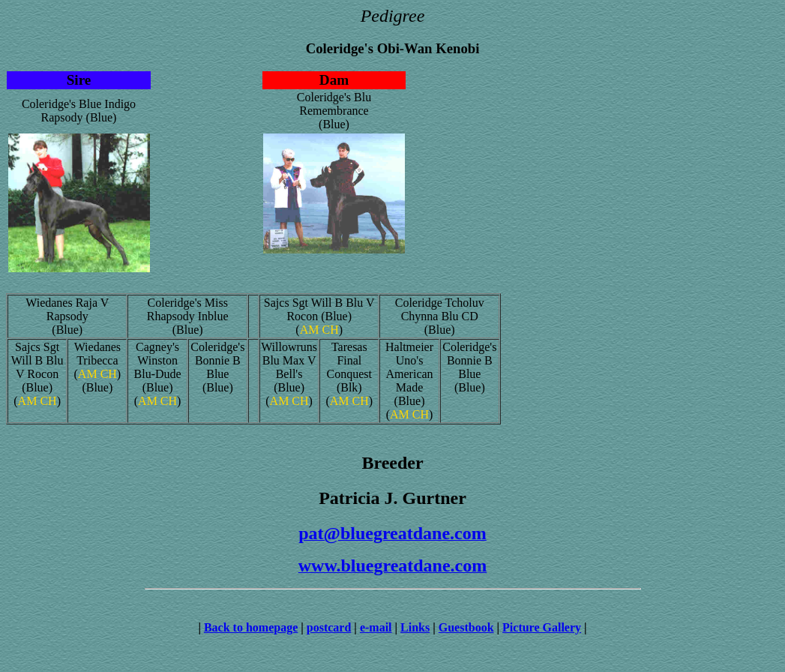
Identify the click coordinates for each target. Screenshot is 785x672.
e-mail (376, 627)
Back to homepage (251, 627)
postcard (329, 627)
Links (415, 627)
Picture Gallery (542, 627)
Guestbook (466, 627)
